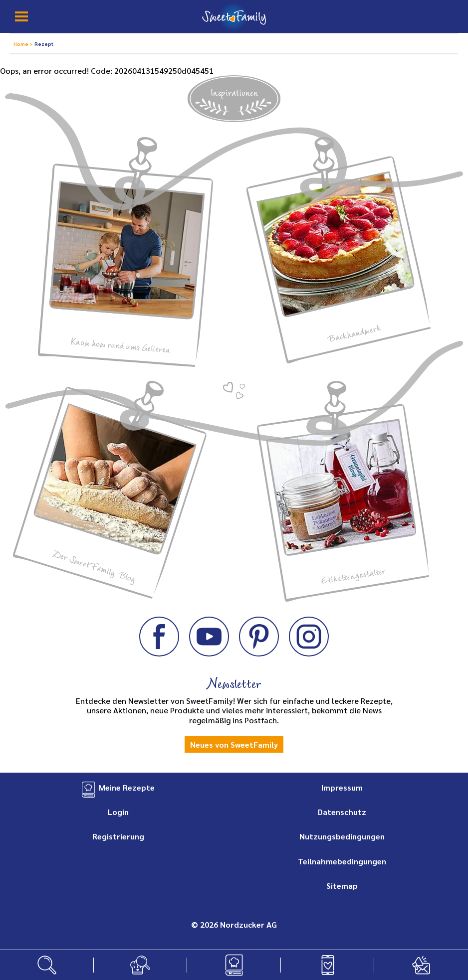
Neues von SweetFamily (234, 744)
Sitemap (342, 886)
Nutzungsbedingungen (342, 836)
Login (118, 812)
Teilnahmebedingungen (342, 861)
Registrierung (118, 836)
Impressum (342, 787)
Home (21, 44)
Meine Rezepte (127, 787)
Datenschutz (342, 812)
